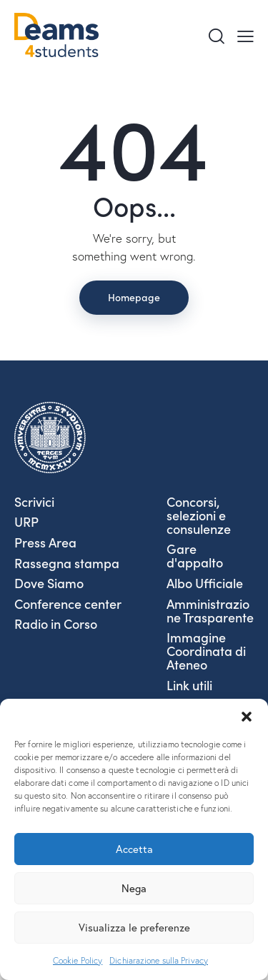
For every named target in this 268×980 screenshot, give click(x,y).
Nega (134, 888)
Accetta (134, 849)
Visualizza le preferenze (134, 927)
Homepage (134, 297)
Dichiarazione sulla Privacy (159, 960)
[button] (247, 717)
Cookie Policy (78, 960)
